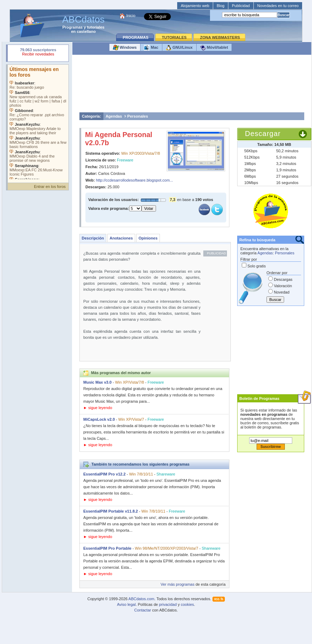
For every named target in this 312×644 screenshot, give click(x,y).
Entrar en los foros (50, 187)
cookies (187, 604)
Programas (73, 27)
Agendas (114, 116)
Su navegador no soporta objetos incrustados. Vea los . (38, 122)
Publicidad (241, 6)
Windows (125, 48)
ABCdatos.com (141, 599)
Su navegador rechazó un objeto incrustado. (38, 53)
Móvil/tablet (214, 48)
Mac (151, 48)
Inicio (131, 16)
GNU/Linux (179, 48)
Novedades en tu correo (278, 6)
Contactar (143, 610)
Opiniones (148, 238)
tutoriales (96, 27)
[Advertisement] (192, 85)
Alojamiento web (195, 6)
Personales (138, 116)
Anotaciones (121, 238)
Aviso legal (126, 604)
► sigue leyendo (98, 408)
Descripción (93, 238)
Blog (221, 6)
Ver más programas (178, 584)
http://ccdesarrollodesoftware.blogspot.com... (134, 180)
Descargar (263, 134)
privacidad (168, 604)
